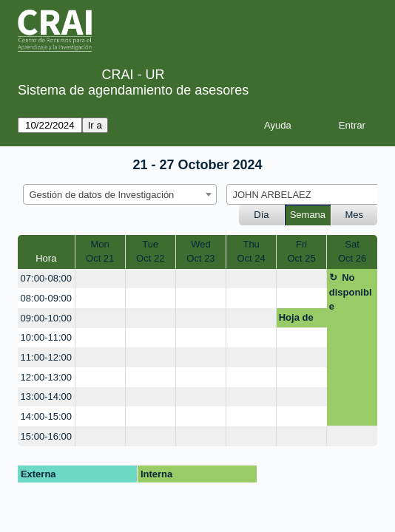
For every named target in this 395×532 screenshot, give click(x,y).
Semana (308, 215)
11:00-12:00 (46, 357)
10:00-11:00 (46, 337)
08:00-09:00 (46, 298)
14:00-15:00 (46, 416)
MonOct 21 (100, 252)
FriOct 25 (301, 252)
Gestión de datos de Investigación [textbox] (102, 195)
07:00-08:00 (46, 278)
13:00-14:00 (46, 396)
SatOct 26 (352, 252)
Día (261, 215)
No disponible (351, 292)
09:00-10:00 (46, 318)
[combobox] (120, 194)
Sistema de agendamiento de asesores (133, 90)
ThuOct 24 (251, 252)
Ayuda (278, 125)
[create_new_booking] (100, 279)
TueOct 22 (150, 252)
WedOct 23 (200, 252)
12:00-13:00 (46, 377)
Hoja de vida (296, 320)
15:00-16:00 (46, 436)
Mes (355, 215)
